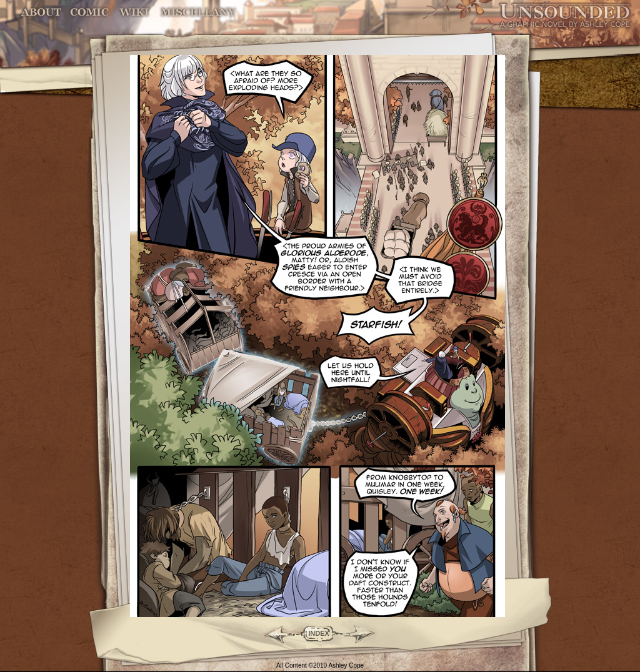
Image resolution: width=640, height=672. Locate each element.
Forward (364, 633)
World (135, 12)
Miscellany (198, 12)
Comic (90, 12)
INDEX (319, 633)
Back (273, 633)
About (42, 12)
